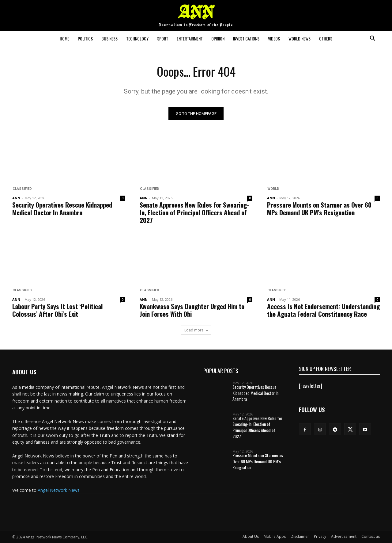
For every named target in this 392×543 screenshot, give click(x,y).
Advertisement (344, 537)
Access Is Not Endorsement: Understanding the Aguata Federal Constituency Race (323, 310)
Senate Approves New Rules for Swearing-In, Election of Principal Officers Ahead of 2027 (194, 213)
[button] (372, 39)
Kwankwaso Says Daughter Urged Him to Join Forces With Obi (192, 310)
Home (64, 38)
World (273, 189)
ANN (16, 198)
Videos (274, 38)
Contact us (371, 537)
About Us (251, 537)
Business (109, 38)
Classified (22, 189)
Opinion (218, 38)
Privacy (320, 537)
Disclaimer (300, 537)
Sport (163, 38)
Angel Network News (59, 490)
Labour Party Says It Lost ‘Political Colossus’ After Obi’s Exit (58, 310)
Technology (137, 38)
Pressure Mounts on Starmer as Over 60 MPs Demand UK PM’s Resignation (319, 209)
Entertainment (190, 38)
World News (300, 38)
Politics (85, 38)
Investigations (246, 38)
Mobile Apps (275, 537)
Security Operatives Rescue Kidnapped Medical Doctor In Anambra (62, 209)
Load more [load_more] (196, 330)
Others (326, 38)
